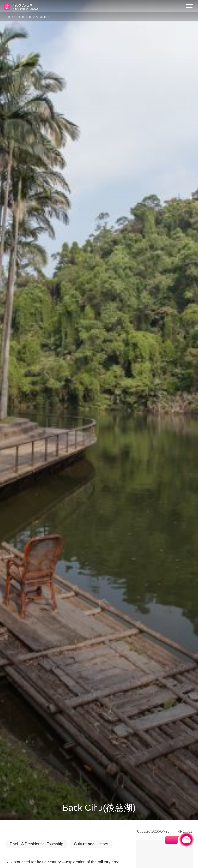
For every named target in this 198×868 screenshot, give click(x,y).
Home (9, 17)
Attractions (43, 17)
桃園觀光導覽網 (22, 6)
